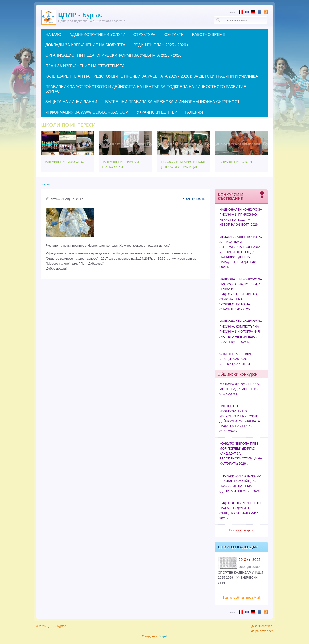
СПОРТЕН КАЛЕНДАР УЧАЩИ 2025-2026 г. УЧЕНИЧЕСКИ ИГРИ (236, 359)
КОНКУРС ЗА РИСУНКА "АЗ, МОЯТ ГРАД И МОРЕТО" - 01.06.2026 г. (240, 389)
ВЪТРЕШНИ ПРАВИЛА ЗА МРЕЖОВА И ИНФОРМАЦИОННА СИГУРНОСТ (172, 102)
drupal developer (262, 631)
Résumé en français (241, 12)
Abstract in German (253, 12)
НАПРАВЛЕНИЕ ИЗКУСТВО (64, 162)
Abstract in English (247, 12)
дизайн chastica (262, 626)
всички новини (196, 199)
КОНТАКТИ (174, 35)
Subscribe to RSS (266, 12)
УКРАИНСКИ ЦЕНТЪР (157, 112)
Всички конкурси (241, 530)
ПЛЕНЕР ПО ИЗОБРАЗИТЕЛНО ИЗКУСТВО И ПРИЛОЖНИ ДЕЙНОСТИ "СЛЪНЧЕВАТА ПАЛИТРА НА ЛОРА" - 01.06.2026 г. (240, 419)
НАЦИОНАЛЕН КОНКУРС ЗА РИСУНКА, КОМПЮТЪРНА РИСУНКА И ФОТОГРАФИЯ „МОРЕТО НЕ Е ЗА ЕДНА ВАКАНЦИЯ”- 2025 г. (241, 331)
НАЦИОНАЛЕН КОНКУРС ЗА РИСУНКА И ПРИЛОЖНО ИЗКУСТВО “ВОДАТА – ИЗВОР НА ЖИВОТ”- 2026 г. (241, 217)
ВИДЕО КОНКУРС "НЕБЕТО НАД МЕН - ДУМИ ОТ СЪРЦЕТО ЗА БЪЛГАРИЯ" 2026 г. (240, 510)
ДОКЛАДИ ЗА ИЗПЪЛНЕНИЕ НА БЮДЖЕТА (85, 45)
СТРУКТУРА (144, 35)
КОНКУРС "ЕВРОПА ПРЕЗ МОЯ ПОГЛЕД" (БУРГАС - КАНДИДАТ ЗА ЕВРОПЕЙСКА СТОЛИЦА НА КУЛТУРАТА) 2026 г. (241, 453)
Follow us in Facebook (260, 12)
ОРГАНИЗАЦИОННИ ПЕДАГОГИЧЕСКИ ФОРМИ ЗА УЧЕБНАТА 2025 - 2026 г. (115, 55)
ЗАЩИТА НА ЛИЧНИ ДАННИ (71, 102)
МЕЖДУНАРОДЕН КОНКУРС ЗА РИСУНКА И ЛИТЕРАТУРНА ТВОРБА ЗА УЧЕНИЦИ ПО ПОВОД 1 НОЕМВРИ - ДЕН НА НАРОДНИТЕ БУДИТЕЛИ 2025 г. (241, 252)
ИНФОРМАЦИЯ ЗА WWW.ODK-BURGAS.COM (87, 112)
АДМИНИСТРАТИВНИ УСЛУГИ (97, 35)
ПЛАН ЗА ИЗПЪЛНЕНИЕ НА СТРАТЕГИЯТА (85, 66)
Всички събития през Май (241, 598)
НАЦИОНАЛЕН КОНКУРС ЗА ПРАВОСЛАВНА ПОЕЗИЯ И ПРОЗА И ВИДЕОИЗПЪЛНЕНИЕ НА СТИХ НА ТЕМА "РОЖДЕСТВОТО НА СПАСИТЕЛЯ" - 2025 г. (241, 294)
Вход (233, 12)
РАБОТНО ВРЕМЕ (208, 35)
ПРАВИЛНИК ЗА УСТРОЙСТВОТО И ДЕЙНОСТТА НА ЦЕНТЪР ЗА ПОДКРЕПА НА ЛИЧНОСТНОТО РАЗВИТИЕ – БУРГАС (147, 89)
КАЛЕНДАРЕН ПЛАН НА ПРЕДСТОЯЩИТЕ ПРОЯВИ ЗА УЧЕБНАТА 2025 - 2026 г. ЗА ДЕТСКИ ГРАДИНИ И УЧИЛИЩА (152, 76)
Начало (46, 184)
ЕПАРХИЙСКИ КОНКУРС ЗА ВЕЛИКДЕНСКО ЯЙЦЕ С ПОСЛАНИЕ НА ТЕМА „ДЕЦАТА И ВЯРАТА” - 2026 (240, 483)
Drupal (163, 636)
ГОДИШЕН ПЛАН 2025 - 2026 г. (161, 45)
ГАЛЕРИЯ (194, 112)
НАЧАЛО (53, 35)
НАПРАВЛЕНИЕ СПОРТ (235, 162)
